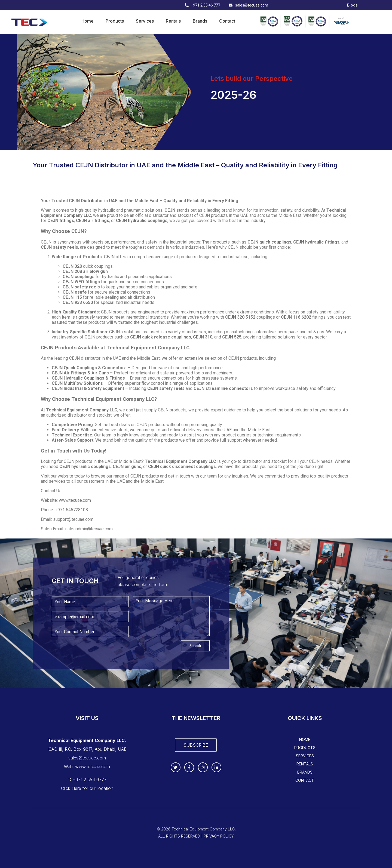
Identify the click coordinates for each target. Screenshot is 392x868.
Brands (200, 21)
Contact (227, 21)
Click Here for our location (87, 788)
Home (88, 21)
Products (115, 21)
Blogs (352, 5)
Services (145, 21)
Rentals (173, 21)
